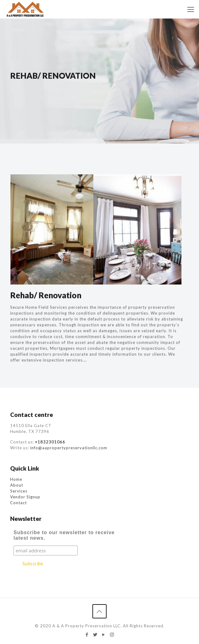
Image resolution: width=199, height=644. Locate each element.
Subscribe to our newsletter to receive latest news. (64, 535)
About (17, 485)
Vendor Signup (25, 497)
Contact (18, 503)
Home (16, 479)
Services (19, 491)
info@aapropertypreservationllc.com (69, 448)
